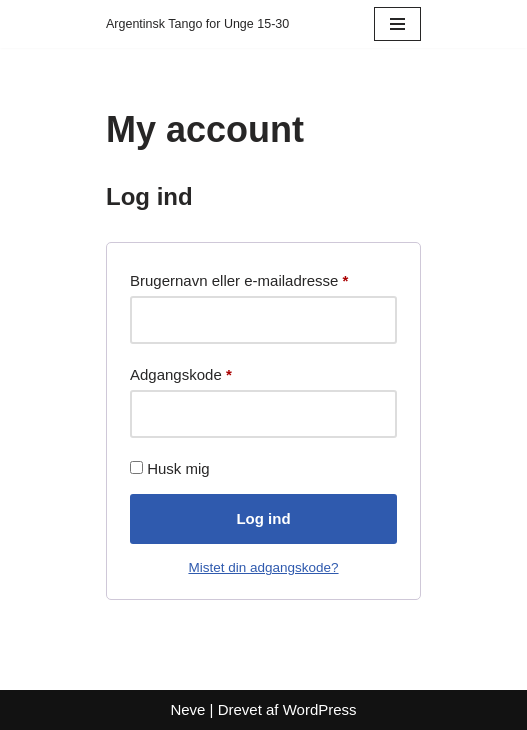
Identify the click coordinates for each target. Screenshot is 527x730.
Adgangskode (181, 371)
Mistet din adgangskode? (263, 567)
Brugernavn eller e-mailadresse (239, 277)
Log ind (263, 518)
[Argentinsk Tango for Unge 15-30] (197, 24)
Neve (187, 709)
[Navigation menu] (397, 24)
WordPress (320, 709)
